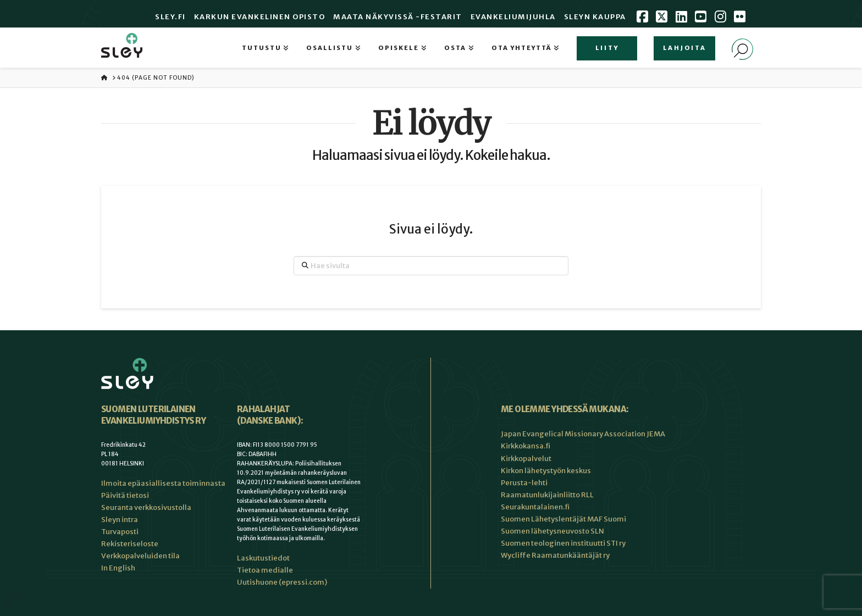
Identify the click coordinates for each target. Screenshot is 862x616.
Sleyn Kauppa (595, 17)
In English (118, 568)
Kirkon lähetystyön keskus (546, 471)
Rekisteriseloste (130, 544)
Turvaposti (120, 532)
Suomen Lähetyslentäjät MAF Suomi (563, 519)
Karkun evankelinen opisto (260, 17)
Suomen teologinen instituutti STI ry (563, 543)
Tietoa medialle (265, 570)
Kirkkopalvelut (526, 459)
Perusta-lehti (524, 483)
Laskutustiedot (263, 558)
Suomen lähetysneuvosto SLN (552, 531)
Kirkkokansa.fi (526, 446)
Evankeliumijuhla (513, 17)
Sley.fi (170, 17)
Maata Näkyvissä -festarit (398, 17)
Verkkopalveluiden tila (140, 556)
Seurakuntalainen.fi (535, 507)
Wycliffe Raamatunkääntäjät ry (555, 555)
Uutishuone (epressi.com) (282, 582)
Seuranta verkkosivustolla (146, 507)
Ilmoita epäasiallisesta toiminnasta (163, 483)
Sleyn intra (120, 520)
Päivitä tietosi (125, 495)
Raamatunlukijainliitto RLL (547, 495)
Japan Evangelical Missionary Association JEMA (583, 434)
